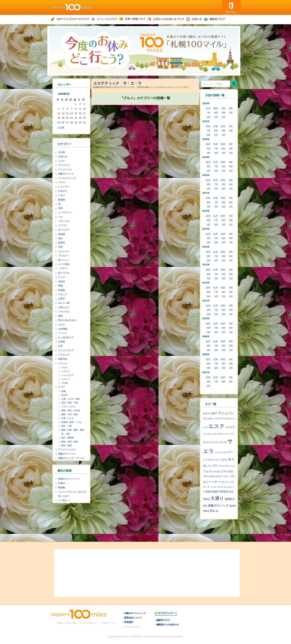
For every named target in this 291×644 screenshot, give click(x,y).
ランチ (220, 487)
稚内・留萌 (67, 445)
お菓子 (62, 299)
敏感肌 (62, 200)
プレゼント (64, 256)
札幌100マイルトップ (135, 613)
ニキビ (62, 195)
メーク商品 (64, 264)
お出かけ (63, 191)
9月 (224, 108)
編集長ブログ (163, 620)
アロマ (62, 182)
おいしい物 (64, 303)
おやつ (206, 413)
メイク (214, 487)
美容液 (62, 234)
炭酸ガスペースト (67, 454)
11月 (208, 108)
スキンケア (64, 251)
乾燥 (208, 492)
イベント (63, 333)
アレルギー (209, 419)
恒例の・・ (64, 483)
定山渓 (64, 395)
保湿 (231, 492)
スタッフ (63, 294)
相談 (61, 316)
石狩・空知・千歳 (70, 403)
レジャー (66, 379)
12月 (208, 126)
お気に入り (64, 307)
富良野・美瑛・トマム (72, 422)
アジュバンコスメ (67, 450)
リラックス (64, 221)
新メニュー (64, 260)
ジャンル (63, 363)
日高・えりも (68, 418)
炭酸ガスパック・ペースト (72, 458)
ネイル (62, 325)
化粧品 (62, 281)
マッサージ (223, 482)
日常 (61, 346)
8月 (231, 108)
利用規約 (129, 622)
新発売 (62, 243)
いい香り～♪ (64, 500)
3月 (209, 117)
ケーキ (223, 442)
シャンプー (64, 187)
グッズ (62, 277)
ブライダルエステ (213, 476)
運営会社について (133, 618)
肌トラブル (64, 273)
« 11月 (61, 128)
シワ (205, 460)
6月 (216, 113)
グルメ (64, 367)
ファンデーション (227, 466)
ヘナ (61, 217)
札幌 (63, 391)
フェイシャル (65, 169)
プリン (226, 476)
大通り (217, 498)
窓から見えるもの (67, 320)
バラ (209, 466)
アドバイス (64, 165)
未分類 (62, 152)
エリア (62, 387)
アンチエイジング (67, 178)
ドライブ (66, 371)
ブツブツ (63, 225)
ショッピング (68, 375)
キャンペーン (211, 442)
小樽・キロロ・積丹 (71, 399)
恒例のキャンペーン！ (69, 479)
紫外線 (232, 506)
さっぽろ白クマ (66, 337)
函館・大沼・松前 (70, 414)
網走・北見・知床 (70, 442)
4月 (231, 113)
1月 (224, 117)
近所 (61, 247)
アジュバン (226, 413)
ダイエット (214, 460)
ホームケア (64, 230)
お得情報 (63, 329)
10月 (215, 108)
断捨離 (62, 488)
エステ (62, 161)
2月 (216, 117)
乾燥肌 (62, 290)
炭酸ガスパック (66, 174)
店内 (61, 208)
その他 (64, 383)
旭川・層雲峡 (68, 438)
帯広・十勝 (67, 426)
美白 (61, 238)
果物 (61, 286)
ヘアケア (63, 268)
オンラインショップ (223, 434)
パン (215, 466)
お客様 (62, 342)
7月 (209, 113)
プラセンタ (64, 355)
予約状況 (223, 492)
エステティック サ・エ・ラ (117, 83)
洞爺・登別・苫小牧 (71, 410)
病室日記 (63, 359)
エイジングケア (66, 350)
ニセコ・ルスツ (69, 407)
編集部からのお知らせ (168, 624)
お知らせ (63, 156)
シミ (217, 452)
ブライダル (64, 312)
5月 (224, 113)
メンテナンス (65, 212)
